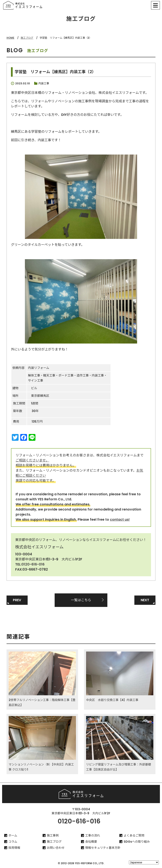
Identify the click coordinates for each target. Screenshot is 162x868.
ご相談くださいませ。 (32, 460)
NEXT (145, 600)
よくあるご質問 (134, 835)
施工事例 (53, 835)
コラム (13, 842)
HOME (10, 38)
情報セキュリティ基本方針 (103, 848)
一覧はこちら (81, 600)
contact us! (120, 520)
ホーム (13, 835)
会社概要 (91, 842)
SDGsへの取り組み (137, 842)
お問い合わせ (56, 848)
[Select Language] (144, 862)
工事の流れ (93, 835)
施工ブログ (27, 38)
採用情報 (14, 848)
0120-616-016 (33, 564)
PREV (17, 600)
